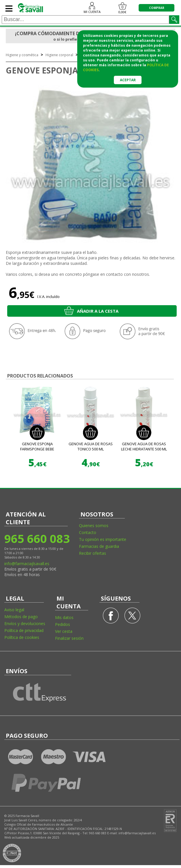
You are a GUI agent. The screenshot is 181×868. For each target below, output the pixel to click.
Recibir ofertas (93, 553)
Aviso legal (14, 610)
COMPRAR (157, 8)
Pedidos (63, 624)
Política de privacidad (24, 630)
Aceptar (128, 80)
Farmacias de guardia (99, 546)
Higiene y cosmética (22, 55)
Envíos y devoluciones (25, 623)
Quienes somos (94, 525)
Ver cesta (64, 631)
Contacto (88, 532)
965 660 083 (37, 538)
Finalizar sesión (69, 638)
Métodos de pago (21, 617)
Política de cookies (22, 637)
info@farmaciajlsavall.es (27, 564)
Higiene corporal (59, 55)
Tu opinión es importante (103, 539)
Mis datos (64, 617)
